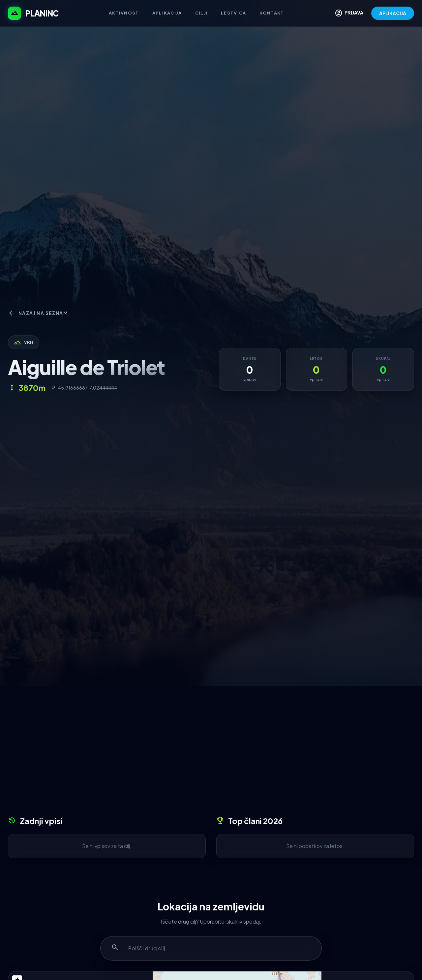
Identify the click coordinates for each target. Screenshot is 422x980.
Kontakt (272, 13)
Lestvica (233, 13)
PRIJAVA (349, 13)
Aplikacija (167, 13)
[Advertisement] (211, 753)
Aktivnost (124, 13)
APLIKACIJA (393, 13)
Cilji (202, 13)
